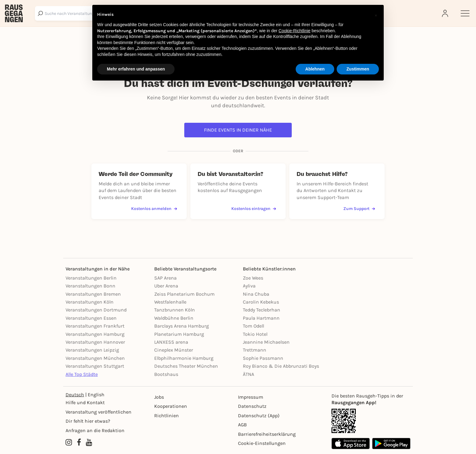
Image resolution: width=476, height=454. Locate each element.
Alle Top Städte (82, 374)
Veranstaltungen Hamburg (95, 334)
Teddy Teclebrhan (262, 310)
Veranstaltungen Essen (91, 318)
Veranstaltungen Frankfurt (95, 326)
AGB (242, 425)
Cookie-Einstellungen (262, 443)
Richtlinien (167, 416)
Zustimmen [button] (358, 69)
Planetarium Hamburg (179, 334)
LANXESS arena (171, 342)
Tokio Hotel (255, 334)
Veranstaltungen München (95, 358)
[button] (376, 15)
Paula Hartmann (261, 318)
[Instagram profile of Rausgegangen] (69, 443)
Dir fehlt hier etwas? (88, 421)
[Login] (446, 13)
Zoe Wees (253, 278)
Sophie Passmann (263, 358)
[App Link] (371, 421)
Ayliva (249, 286)
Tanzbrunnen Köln (175, 310)
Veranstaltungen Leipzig (92, 350)
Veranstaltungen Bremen (93, 294)
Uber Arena (166, 286)
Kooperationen (171, 406)
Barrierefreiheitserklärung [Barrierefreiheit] (267, 434)
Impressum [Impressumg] (251, 397)
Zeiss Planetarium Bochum (184, 294)
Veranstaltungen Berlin (91, 278)
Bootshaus (166, 374)
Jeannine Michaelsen (266, 342)
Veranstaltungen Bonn (90, 286)
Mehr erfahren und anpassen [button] (136, 69)
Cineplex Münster (174, 350)
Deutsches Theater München (186, 366)
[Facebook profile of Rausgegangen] (79, 443)
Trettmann (255, 350)
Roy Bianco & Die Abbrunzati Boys (281, 366)
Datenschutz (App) (259, 416)
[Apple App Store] (351, 444)
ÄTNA (248, 374)
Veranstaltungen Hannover (95, 342)
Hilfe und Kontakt (85, 402)
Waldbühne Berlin (174, 318)
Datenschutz (252, 406)
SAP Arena (165, 278)
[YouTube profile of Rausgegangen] (89, 443)
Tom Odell (253, 326)
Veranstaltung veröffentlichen (99, 412)
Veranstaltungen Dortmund (96, 310)
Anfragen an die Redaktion (95, 430)
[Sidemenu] (465, 13)
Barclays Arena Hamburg (182, 326)
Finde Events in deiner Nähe (238, 130)
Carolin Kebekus (261, 302)
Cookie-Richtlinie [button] (295, 31)
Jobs (159, 397)
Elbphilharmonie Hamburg (184, 358)
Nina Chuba (256, 294)
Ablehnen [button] (315, 69)
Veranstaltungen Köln (90, 302)
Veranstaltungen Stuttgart (95, 366)
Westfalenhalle (170, 302)
